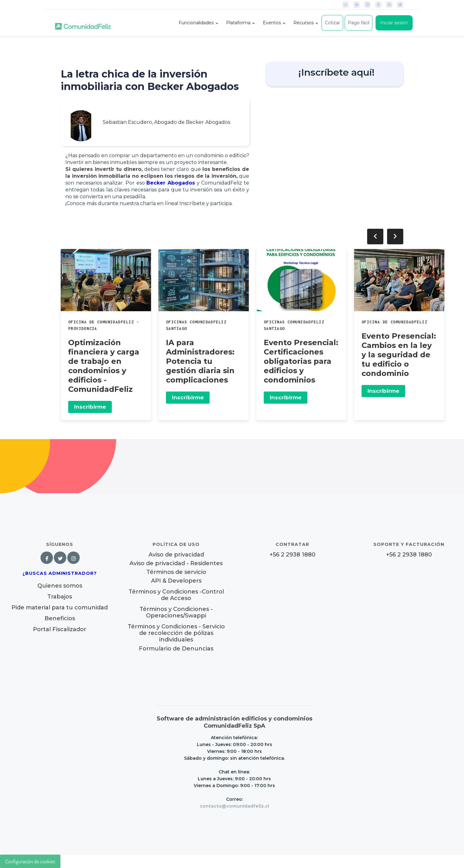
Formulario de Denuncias (176, 649)
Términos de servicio (176, 572)
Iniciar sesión (394, 23)
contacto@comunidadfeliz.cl (234, 806)
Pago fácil (359, 23)
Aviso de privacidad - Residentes (176, 563)
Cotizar (332, 23)
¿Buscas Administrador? (60, 573)
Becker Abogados (171, 183)
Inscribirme (90, 407)
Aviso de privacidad (176, 555)
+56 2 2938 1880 (293, 555)
